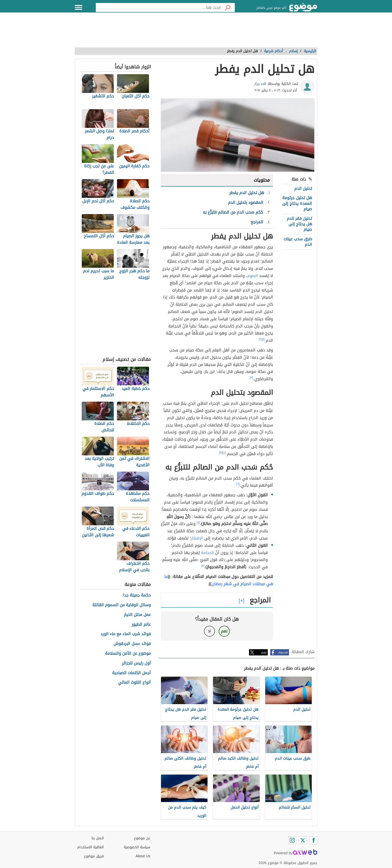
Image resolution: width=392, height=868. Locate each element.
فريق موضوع (94, 856)
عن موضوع (142, 838)
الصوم (252, 276)
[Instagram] (292, 840)
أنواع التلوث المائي (134, 683)
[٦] (238, 484)
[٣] (251, 378)
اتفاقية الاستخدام (90, 847)
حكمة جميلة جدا (137, 595)
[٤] (224, 453)
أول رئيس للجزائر (136, 663)
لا (209, 631)
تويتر (264, 652)
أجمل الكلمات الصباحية (131, 673)
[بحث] (228, 7)
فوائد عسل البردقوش (132, 644)
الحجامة (207, 553)
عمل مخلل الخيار (137, 615)
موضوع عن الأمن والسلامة (128, 654)
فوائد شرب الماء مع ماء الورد (126, 634)
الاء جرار (260, 84)
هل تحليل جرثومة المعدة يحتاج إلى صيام (297, 203)
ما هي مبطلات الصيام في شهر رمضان (219, 580)
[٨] (203, 566)
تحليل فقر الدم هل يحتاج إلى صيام (299, 224)
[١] (263, 339)
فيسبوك (283, 652)
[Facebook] (313, 840)
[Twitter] (303, 840)
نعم (224, 631)
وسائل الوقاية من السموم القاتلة (121, 605)
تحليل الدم (303, 188)
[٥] (221, 453)
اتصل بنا (98, 838)
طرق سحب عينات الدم (298, 242)
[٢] (261, 339)
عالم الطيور (141, 625)
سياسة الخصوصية (137, 847)
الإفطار (197, 538)
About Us (143, 856)
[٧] (198, 523)
